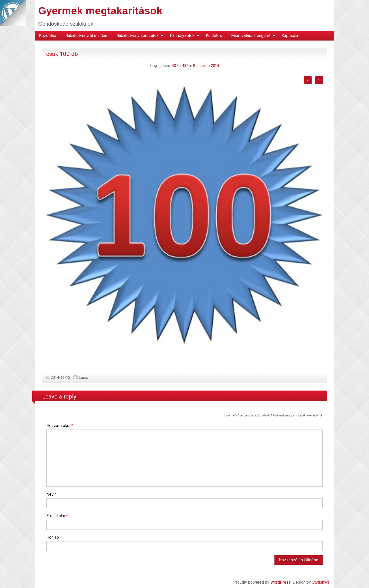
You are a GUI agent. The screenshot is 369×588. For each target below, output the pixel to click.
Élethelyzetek (182, 36)
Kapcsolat (291, 36)
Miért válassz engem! (251, 36)
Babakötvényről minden (86, 36)
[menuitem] (48, 36)
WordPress (281, 582)
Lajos (84, 377)
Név (51, 494)
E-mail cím (57, 516)
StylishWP (321, 582)
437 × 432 (180, 66)
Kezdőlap (48, 36)
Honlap (53, 537)
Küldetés (214, 36)
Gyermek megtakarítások (100, 11)
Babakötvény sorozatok (137, 36)
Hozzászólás (60, 426)
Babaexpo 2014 (206, 66)
